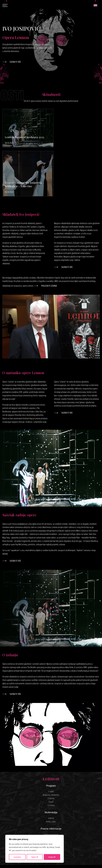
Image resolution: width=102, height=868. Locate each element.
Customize (17, 857)
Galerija (51, 773)
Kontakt (51, 806)
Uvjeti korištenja (51, 793)
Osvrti (51, 757)
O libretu (51, 753)
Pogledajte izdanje (49, 240)
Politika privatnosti (51, 789)
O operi (51, 746)
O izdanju (51, 760)
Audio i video (51, 776)
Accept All (52, 857)
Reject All (35, 857)
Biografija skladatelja (51, 750)
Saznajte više (15, 62)
